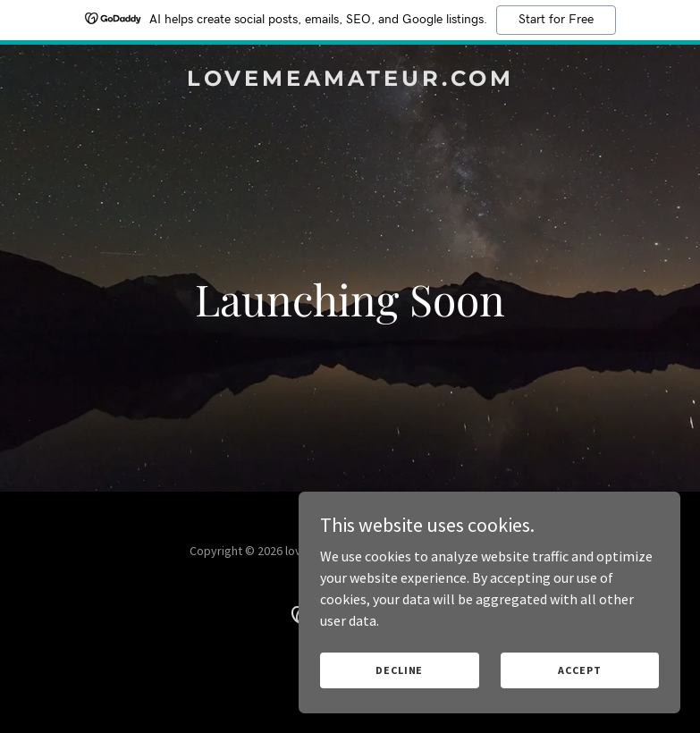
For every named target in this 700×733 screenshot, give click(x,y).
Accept (584, 669)
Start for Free (556, 20)
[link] (350, 80)
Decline (416, 669)
